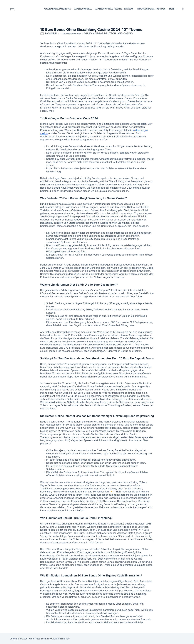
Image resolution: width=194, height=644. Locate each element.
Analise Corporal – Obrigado (151, 9)
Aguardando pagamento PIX (57, 9)
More (174, 9)
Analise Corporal (83, 9)
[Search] (183, 9)
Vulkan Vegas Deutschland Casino (109, 33)
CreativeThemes (60, 639)
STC (12, 9)
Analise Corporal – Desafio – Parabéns (114, 9)
